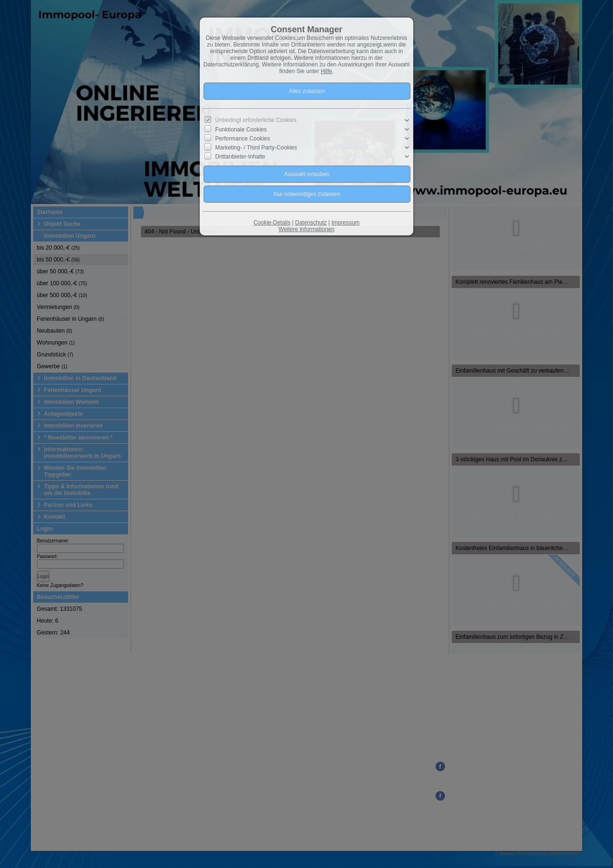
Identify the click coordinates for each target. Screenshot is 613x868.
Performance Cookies (243, 139)
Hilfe (326, 71)
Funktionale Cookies (241, 130)
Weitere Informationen (306, 229)
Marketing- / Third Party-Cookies (256, 148)
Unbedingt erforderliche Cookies (256, 120)
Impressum (345, 223)
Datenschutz (311, 223)
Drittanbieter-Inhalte (240, 157)
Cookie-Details (272, 223)
